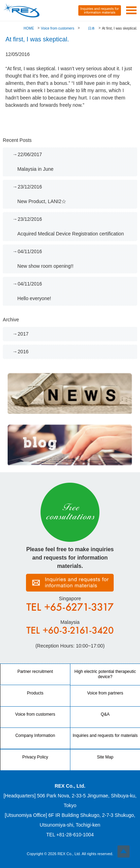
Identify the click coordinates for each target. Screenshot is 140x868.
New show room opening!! (75, 258)
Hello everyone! (75, 291)
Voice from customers (58, 28)
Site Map (105, 757)
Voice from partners (105, 693)
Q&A (105, 714)
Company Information (35, 736)
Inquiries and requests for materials (105, 736)
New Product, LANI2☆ (75, 194)
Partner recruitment (35, 672)
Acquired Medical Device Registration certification (75, 226)
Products (35, 693)
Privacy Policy (35, 757)
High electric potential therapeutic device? (105, 674)
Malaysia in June (75, 161)
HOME (29, 28)
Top (124, 851)
